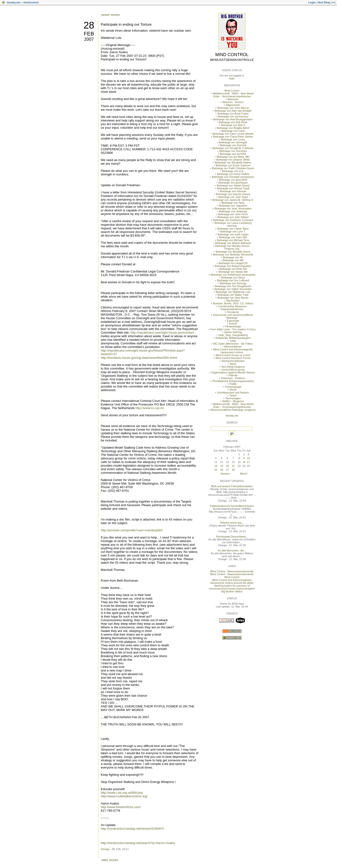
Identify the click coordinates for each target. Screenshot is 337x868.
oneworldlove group (233, 370)
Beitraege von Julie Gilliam (233, 217)
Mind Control (232, 55)
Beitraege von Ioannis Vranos (233, 194)
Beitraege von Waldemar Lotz (233, 292)
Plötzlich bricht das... (232, 523)
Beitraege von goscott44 (233, 180)
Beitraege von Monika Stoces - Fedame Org (233, 247)
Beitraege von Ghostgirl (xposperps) (233, 177)
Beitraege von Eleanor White (233, 160)
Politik (233, 384)
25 (216, 470)
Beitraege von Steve (233, 278)
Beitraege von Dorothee (233, 151)
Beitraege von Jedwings (233, 211)
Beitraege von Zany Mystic (233, 298)
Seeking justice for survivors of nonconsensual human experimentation (232, 587)
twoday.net (14, 2)
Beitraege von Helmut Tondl (233, 188)
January (225, 474)
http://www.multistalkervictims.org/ (124, 796)
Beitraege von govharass (233, 183)
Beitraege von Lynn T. (233, 231)
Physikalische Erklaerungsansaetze (233, 381)
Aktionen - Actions (233, 102)
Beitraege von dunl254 (233, 154)
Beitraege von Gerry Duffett (233, 174)
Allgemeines (233, 105)
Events (233, 324)
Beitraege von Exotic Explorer (233, 165)
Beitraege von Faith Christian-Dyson (233, 168)
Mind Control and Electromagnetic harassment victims (233, 351)
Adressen (233, 99)
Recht (233, 390)
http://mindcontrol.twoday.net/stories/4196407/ (132, 829)
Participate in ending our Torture (126, 24)
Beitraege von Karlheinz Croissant (233, 220)
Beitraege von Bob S (233, 125)
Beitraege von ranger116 (233, 263)
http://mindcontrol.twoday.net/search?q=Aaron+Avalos (138, 843)
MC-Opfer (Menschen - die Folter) (233, 344)
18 (216, 466)
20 (227, 466)
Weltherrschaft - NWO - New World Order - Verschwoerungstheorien (233, 95)
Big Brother (233, 301)
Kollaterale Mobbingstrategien (233, 338)
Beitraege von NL (233, 257)
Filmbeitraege (233, 326)
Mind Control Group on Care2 (233, 355)
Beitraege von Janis (233, 203)
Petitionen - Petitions (233, 378)
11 (216, 462)
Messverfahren (233, 347)
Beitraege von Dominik (233, 145)
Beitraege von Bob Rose (233, 122)
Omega (105, 849)
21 (233, 466)
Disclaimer (233, 312)
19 (222, 466)
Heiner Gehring (233, 332)
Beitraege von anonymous (233, 116)
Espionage (233, 321)
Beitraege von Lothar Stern (233, 229)
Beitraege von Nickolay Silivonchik (233, 255)
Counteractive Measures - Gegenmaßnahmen (233, 308)
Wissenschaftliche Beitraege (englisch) (233, 410)
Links (233, 341)
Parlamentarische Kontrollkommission (232, 506)
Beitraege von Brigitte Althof (233, 128)
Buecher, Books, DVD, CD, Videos (233, 303)
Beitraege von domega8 (233, 142)
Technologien (233, 398)
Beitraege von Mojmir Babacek (233, 243)
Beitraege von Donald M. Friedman (233, 148)
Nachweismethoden (233, 361)
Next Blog (324, 2)
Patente (233, 375)
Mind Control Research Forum (233, 358)
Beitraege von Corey (233, 139)
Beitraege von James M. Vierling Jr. (233, 200)
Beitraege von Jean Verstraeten (233, 208)
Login (312, 2)
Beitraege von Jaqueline (233, 206)
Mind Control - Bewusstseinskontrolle (232, 571)
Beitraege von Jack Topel (233, 197)
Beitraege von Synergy (233, 283)
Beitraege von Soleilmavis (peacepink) (233, 275)
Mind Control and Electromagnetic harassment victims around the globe (232, 581)
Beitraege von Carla (233, 131)
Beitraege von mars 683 (233, 237)
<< (333, 2)
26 (222, 470)
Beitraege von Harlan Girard (233, 185)
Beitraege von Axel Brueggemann (233, 119)
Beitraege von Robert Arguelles (233, 266)
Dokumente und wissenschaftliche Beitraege (233, 316)
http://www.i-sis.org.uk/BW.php (122, 793)
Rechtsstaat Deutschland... (232, 537)
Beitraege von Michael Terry (233, 240)
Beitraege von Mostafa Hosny (233, 252)
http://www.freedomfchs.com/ (121, 807)
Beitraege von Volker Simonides (233, 289)
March (244, 474)
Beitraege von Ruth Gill (233, 269)
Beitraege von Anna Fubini (233, 114)
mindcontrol (31, 2)
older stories (110, 860)
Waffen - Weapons (233, 401)
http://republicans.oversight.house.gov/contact (162, 333)
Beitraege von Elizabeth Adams (233, 162)
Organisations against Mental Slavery (233, 372)
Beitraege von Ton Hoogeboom (233, 286)
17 (248, 462)
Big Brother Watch (232, 591)
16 (244, 462)
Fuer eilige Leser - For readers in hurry (233, 329)
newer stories (110, 15)
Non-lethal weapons (233, 367)
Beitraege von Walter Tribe (233, 295)
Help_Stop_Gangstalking (233, 335)
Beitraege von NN (233, 260)
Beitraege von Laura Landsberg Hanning (233, 224)
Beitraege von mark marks (233, 234)
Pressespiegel (233, 387)
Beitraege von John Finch (233, 214)
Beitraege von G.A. (233, 171)
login (232, 78)
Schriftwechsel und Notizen (233, 393)
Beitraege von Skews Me (233, 272)
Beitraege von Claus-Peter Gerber (233, 137)
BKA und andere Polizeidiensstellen (232, 486)
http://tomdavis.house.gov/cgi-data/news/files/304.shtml (139, 358)
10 (248, 458)
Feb (89, 34)
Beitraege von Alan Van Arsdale (233, 111)
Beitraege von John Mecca (233, 108)
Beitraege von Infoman (233, 191)
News (233, 364)
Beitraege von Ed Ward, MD (233, 157)
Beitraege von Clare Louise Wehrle (233, 134)
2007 (89, 39)
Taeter (233, 395)
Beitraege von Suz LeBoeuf (233, 280)
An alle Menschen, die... (232, 550)
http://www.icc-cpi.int (150, 408)
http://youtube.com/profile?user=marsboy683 (132, 530)
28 (89, 25)
